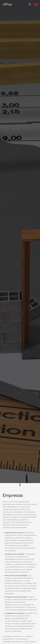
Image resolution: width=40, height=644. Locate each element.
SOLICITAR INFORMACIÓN (36, 5)
